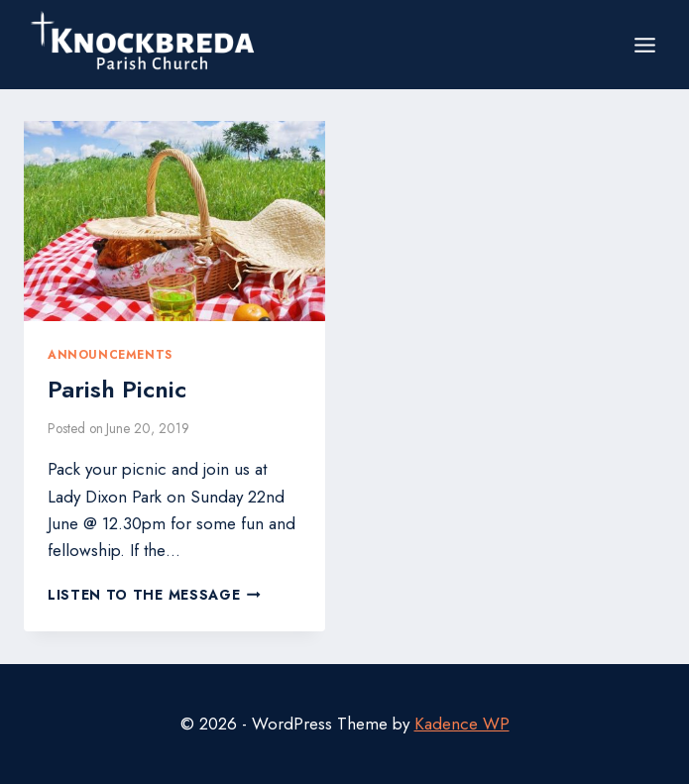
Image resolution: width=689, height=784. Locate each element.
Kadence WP (462, 724)
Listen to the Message (154, 595)
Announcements (110, 354)
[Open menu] (644, 45)
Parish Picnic (117, 389)
